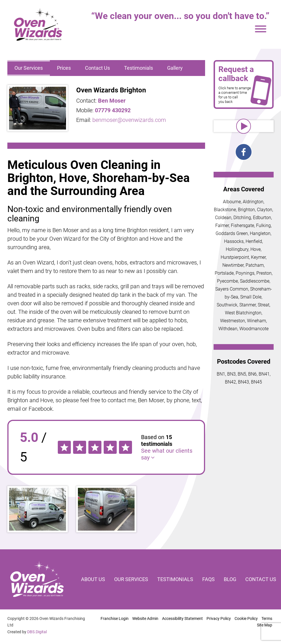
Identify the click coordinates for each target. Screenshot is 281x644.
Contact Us (97, 68)
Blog (230, 579)
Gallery (175, 68)
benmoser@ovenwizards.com (129, 120)
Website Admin (145, 618)
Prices (64, 68)
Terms (267, 618)
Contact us (261, 579)
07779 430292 (113, 110)
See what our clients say (167, 454)
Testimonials (139, 68)
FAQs (208, 579)
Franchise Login (115, 618)
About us (93, 579)
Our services (131, 579)
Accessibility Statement (182, 618)
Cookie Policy (246, 618)
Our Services (29, 68)
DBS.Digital (37, 632)
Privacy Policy (219, 618)
